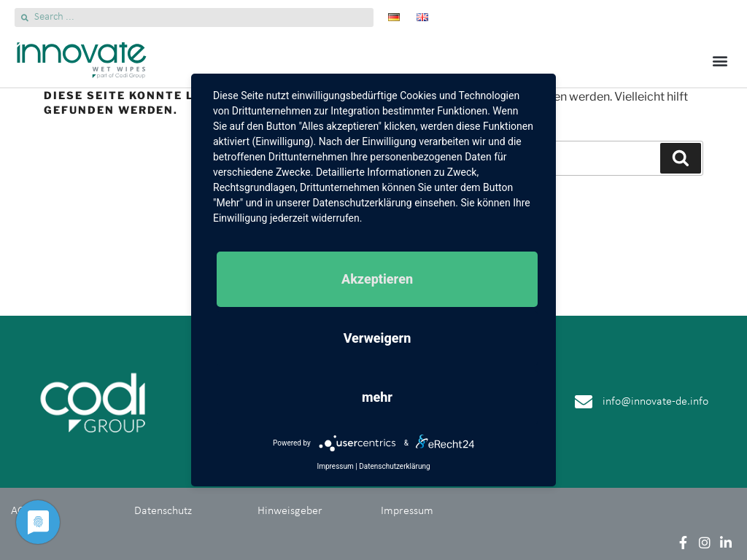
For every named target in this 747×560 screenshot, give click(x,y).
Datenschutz (163, 511)
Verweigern (378, 338)
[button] (720, 61)
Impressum (407, 511)
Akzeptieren (377, 279)
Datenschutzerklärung (394, 466)
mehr (377, 397)
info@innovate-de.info (655, 402)
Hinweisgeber (290, 511)
